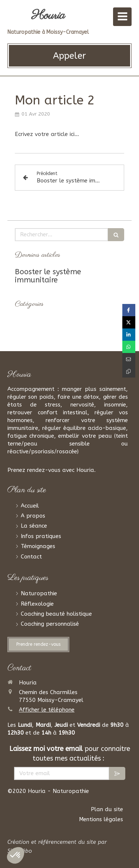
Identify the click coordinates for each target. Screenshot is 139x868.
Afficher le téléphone (47, 710)
